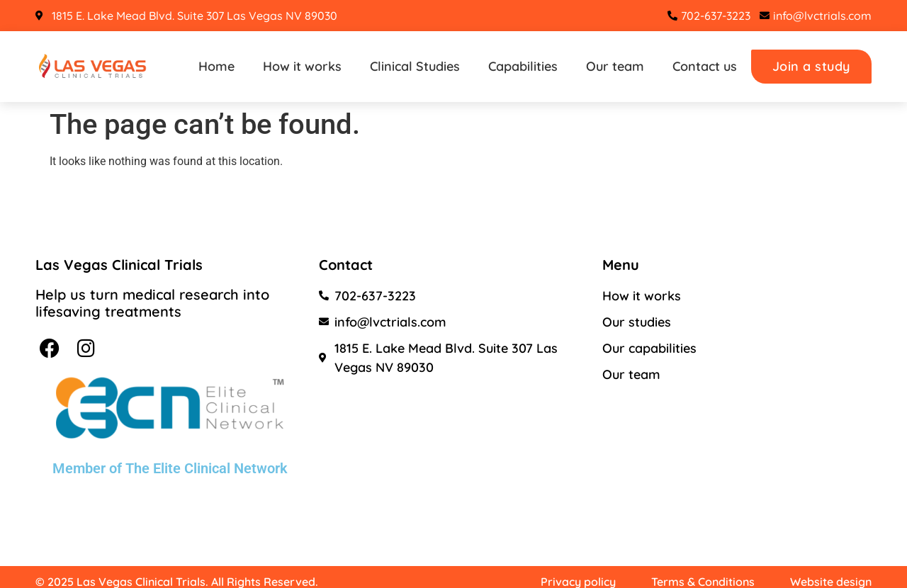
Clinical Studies (415, 66)
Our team (615, 66)
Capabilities (523, 66)
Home (216, 66)
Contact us (705, 66)
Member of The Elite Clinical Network (170, 468)
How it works (302, 66)
